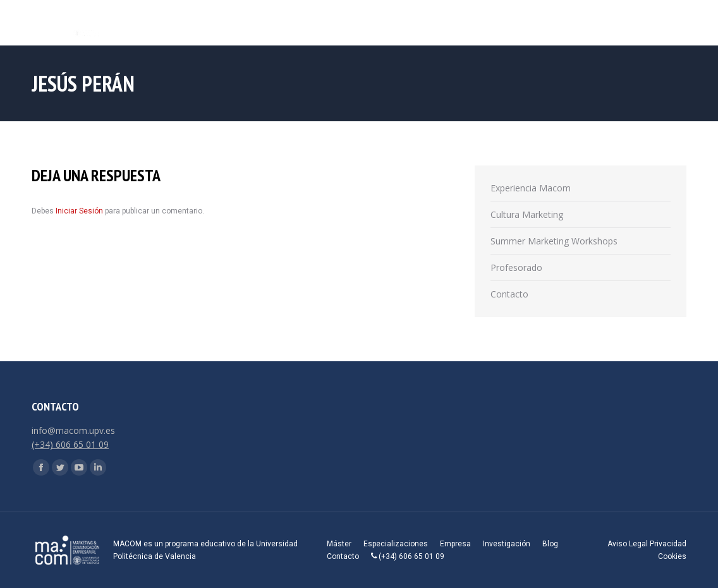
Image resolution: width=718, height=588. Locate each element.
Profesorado (516, 267)
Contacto (509, 294)
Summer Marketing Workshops (554, 241)
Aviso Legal (628, 544)
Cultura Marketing (527, 214)
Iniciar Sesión (80, 211)
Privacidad (668, 544)
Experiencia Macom (531, 188)
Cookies (672, 556)
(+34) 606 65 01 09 (70, 444)
